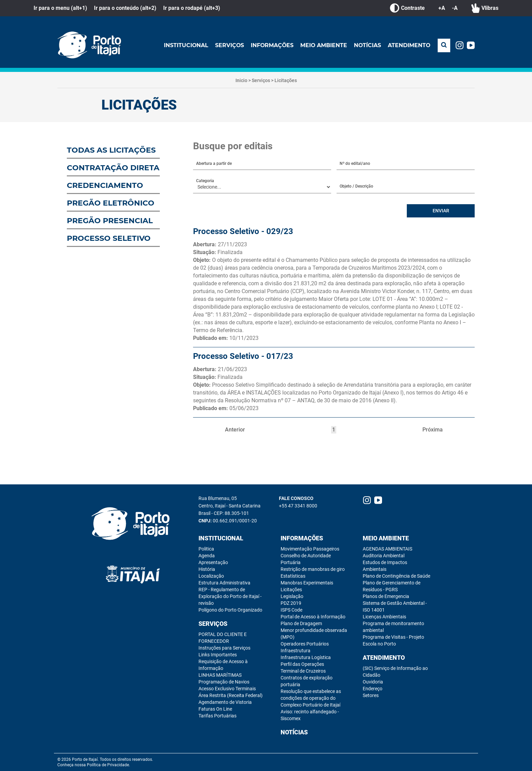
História (207, 569)
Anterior (235, 430)
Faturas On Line (215, 709)
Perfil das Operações (302, 664)
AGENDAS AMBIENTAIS (387, 549)
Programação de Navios (224, 682)
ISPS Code (291, 610)
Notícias (367, 45)
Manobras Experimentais (307, 583)
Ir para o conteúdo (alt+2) (125, 8)
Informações (271, 45)
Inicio (241, 80)
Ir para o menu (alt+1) (60, 8)
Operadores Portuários (305, 644)
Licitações (286, 80)
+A (442, 8)
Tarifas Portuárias (217, 716)
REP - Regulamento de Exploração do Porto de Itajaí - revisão (230, 596)
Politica (206, 549)
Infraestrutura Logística (306, 657)
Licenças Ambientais (384, 617)
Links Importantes (218, 655)
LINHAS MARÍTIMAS (220, 675)
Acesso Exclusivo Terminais (227, 689)
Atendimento (409, 45)
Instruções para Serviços (224, 648)
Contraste (407, 8)
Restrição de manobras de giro (313, 569)
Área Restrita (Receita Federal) (231, 695)
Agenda (207, 556)
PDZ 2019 (291, 603)
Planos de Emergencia (386, 596)
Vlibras (485, 8)
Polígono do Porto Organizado (230, 610)
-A (455, 8)
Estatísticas (293, 576)
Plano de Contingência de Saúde (396, 576)
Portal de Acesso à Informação (313, 617)
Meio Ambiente (323, 45)
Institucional (184, 45)
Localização (211, 576)
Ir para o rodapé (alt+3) (192, 8)
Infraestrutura (296, 651)
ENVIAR (441, 211)
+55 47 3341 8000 (298, 506)
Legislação (292, 596)
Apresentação (213, 562)
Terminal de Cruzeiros (303, 671)
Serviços (228, 45)
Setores (371, 695)
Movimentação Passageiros (310, 549)
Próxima (433, 430)
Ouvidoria (373, 682)
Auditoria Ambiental (384, 556)
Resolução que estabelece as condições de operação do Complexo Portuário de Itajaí (311, 698)
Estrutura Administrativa (224, 583)
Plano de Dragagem (301, 623)
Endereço (373, 689)
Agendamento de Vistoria (225, 702)
